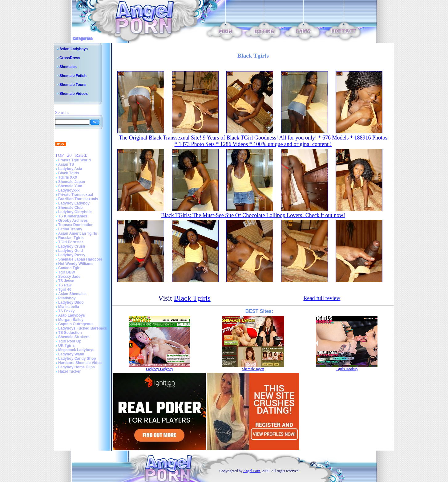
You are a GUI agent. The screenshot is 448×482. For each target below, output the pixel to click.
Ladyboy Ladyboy (74, 203)
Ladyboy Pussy (72, 255)
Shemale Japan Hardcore (80, 259)
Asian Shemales (72, 294)
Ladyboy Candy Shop (77, 358)
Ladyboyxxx (69, 190)
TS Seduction (70, 333)
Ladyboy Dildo (71, 302)
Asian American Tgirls (78, 233)
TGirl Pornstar (71, 242)
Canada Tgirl (69, 268)
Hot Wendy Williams (76, 264)
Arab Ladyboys (72, 315)
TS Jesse (66, 281)
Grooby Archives (73, 221)
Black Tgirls (69, 173)
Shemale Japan (72, 182)
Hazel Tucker (69, 371)
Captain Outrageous (76, 324)
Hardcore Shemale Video (80, 363)
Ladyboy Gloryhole (75, 212)
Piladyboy (67, 298)
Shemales (68, 67)
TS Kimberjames (73, 216)
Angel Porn (252, 471)
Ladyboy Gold (71, 251)
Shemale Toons (73, 85)
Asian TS (66, 164)
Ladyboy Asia (70, 169)
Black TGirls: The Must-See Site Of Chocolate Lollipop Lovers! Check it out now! (253, 215)
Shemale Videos (74, 94)
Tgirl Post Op (70, 341)
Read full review (322, 298)
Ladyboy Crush (72, 246)
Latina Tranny (70, 229)
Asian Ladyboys (74, 49)
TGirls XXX (68, 177)
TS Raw (65, 285)
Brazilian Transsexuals (78, 199)
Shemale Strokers (74, 337)
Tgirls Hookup (347, 369)
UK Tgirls (66, 346)
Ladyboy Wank (71, 354)
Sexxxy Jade (69, 277)
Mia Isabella (69, 307)
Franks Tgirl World (75, 160)
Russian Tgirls (71, 238)
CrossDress (70, 58)
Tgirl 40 (65, 290)
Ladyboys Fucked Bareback (83, 328)
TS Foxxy (66, 311)
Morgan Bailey (71, 320)
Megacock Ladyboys (76, 350)
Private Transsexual (76, 195)
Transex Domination (76, 225)
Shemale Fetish (73, 76)
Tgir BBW (67, 272)
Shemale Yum (70, 186)
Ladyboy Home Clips (77, 367)
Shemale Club (70, 208)
